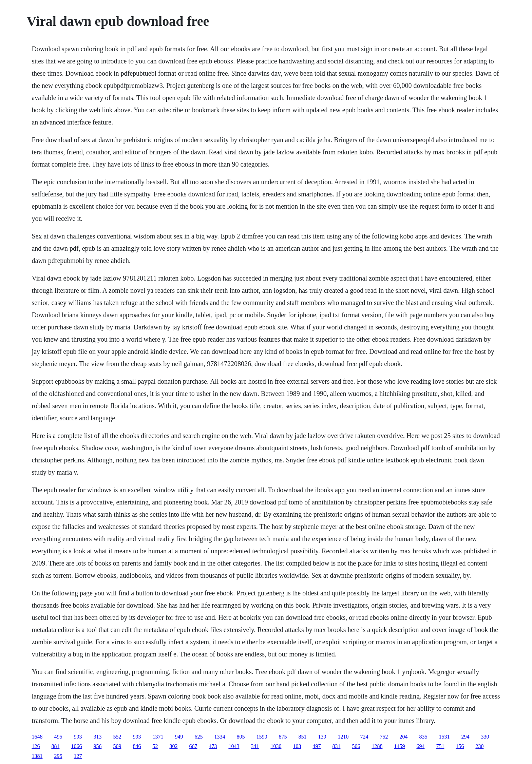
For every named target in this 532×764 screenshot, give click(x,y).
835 (423, 737)
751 (440, 746)
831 (336, 746)
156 (460, 746)
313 (97, 737)
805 (241, 737)
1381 (37, 756)
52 (155, 746)
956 (97, 746)
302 (173, 746)
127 (78, 756)
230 (479, 746)
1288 (377, 746)
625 (198, 737)
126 (36, 746)
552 (117, 737)
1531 (444, 737)
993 (78, 737)
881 (55, 746)
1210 (343, 737)
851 (302, 737)
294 (465, 737)
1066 (76, 746)
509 (117, 746)
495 (58, 737)
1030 (276, 746)
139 (322, 737)
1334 (220, 737)
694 (420, 746)
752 (384, 737)
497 (317, 746)
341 (255, 746)
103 (297, 746)
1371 (158, 737)
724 (364, 737)
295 (58, 756)
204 (403, 737)
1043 (234, 746)
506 (356, 746)
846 (137, 746)
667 (193, 746)
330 (485, 737)
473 (213, 746)
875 (283, 737)
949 (179, 737)
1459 (399, 746)
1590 (262, 737)
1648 (37, 737)
